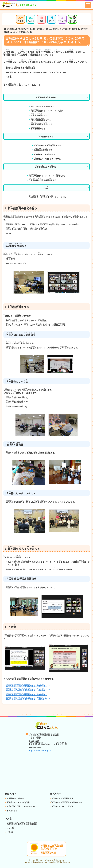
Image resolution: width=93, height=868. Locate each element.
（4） (27, 686)
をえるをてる (46, 167)
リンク (10, 828)
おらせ (10, 832)
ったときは (12, 811)
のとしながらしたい (22, 807)
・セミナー (67, 803)
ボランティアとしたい (20, 803)
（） (27, 699)
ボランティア (62, 807)
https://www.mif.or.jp (39, 750)
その (46, 188)
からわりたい (17, 799)
